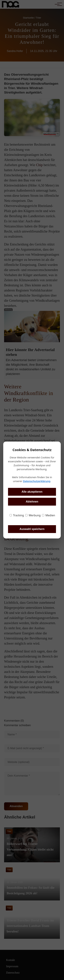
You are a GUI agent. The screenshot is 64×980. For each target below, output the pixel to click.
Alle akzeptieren (32, 492)
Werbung (33, 515)
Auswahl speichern (32, 529)
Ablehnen (32, 502)
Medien (49, 515)
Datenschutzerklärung (37, 481)
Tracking (17, 515)
